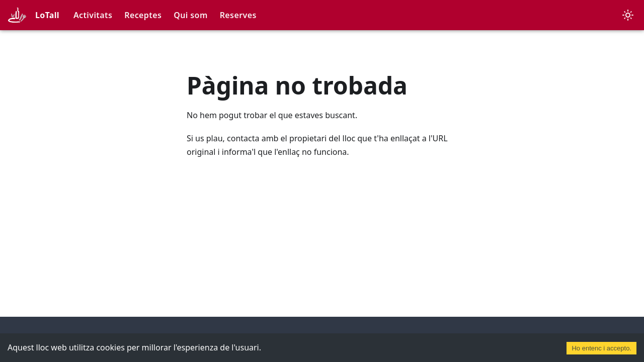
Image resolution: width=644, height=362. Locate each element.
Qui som (190, 15)
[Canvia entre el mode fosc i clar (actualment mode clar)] (628, 15)
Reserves (238, 15)
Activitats (93, 15)
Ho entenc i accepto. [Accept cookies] (601, 348)
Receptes (143, 15)
